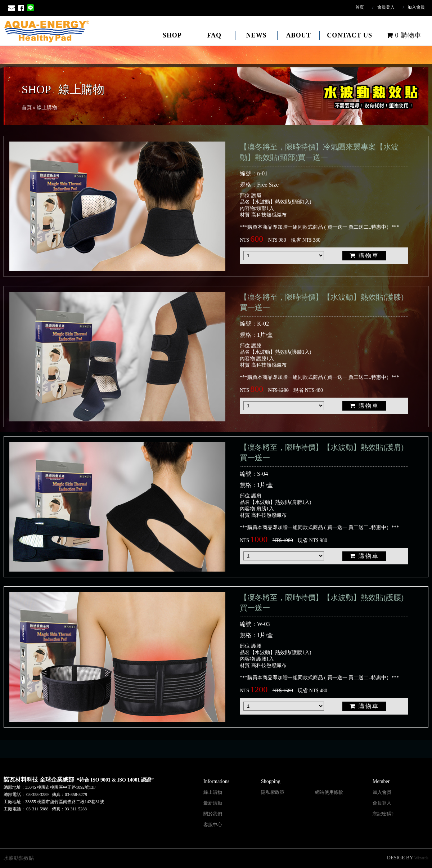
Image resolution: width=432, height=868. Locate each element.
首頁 (360, 7)
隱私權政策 (273, 792)
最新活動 (213, 803)
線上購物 (213, 792)
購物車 (404, 35)
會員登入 (386, 7)
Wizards (422, 858)
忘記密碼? (383, 814)
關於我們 (213, 814)
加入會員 (416, 7)
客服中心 (213, 825)
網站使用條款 (329, 792)
